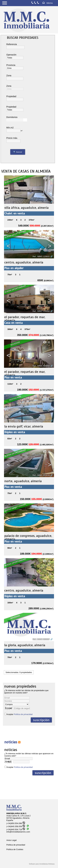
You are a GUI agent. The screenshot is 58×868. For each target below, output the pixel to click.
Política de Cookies (15, 849)
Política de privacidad (23, 714)
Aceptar (19, 714)
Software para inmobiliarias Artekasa (42, 864)
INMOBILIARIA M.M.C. (17, 813)
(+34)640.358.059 (16, 826)
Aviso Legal (11, 840)
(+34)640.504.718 (16, 829)
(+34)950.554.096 (16, 823)
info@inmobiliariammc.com (18, 832)
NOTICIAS (11, 742)
